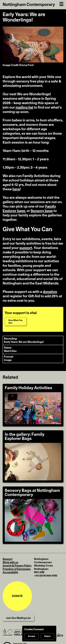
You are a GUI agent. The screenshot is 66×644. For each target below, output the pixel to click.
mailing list (24, 107)
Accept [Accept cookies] (31, 636)
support (26, 248)
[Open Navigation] (61, 4)
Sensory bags (42, 211)
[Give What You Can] (16, 322)
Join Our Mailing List (18, 618)
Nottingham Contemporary (29, 5)
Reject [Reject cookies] (47, 636)
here (16, 189)
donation (50, 292)
